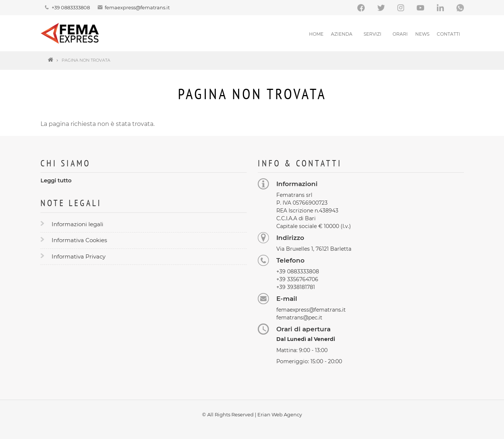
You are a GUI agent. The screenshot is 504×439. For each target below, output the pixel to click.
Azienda (342, 34)
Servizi (373, 34)
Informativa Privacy (79, 256)
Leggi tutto (56, 180)
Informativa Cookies (79, 240)
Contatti (448, 34)
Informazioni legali (77, 224)
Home (316, 34)
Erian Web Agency (280, 414)
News (422, 34)
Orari (400, 34)
